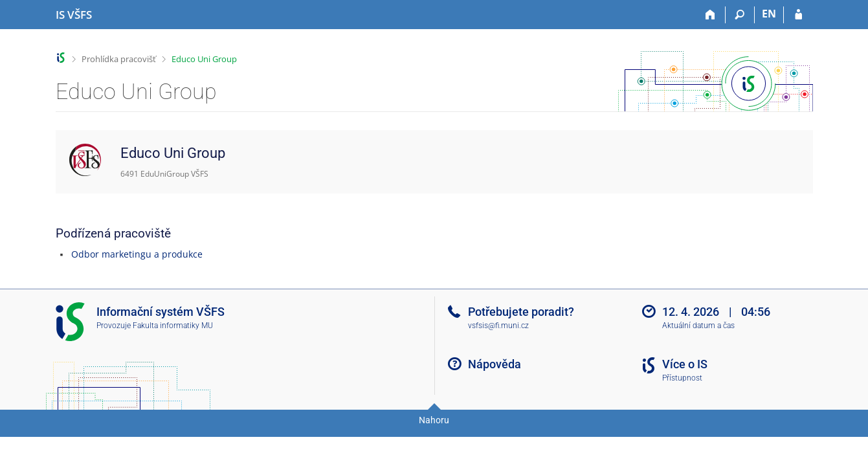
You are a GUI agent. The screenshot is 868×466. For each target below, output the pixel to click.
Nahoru (434, 420)
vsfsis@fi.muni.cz (498, 326)
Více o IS (685, 364)
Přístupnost (682, 378)
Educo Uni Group (204, 59)
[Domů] (711, 15)
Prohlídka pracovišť (119, 59)
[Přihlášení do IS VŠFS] (798, 15)
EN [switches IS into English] (769, 14)
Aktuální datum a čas (698, 326)
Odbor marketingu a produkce (137, 254)
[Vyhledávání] (740, 15)
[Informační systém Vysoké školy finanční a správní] (74, 15)
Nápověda (495, 364)
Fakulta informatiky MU (173, 326)
